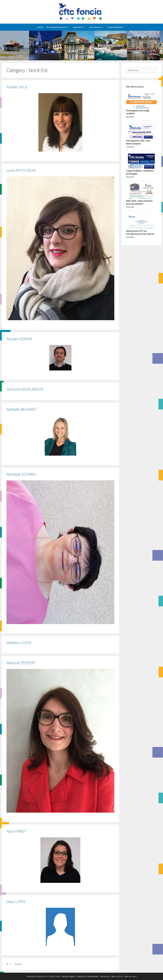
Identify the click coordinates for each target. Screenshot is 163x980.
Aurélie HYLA (17, 87)
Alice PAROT (16, 831)
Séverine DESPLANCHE (25, 389)
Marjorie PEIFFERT (21, 663)
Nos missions (98, 27)
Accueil (40, 27)
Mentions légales (68, 976)
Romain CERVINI (19, 339)
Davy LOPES (16, 902)
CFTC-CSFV (49, 976)
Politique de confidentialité (88, 976)
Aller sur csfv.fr (131, 976)
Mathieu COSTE (19, 643)
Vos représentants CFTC (59, 27)
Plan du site (105, 976)
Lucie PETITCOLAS (21, 170)
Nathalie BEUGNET (22, 409)
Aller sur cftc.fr (117, 976)
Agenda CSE (81, 27)
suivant (17, 964)
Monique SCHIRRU (21, 474)
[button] (4, 46)
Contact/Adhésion (117, 27)
